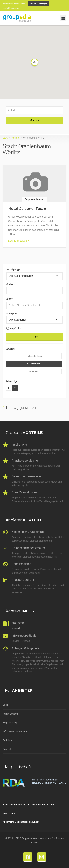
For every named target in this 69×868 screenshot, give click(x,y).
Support (7, 749)
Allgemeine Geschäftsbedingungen (21, 822)
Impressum (9, 813)
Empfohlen (14, 328)
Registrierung (10, 723)
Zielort (10, 299)
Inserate (15, 138)
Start (5, 138)
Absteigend (15, 388)
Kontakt (16, 628)
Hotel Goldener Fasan (27, 209)
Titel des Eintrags (34, 356)
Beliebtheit (34, 372)
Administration (10, 714)
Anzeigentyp (13, 269)
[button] (63, 18)
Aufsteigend (8, 388)
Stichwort (11, 284)
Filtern (34, 337)
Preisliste (8, 740)
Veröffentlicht (34, 364)
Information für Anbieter (15, 731)
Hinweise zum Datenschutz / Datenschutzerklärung (30, 805)
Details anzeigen (19, 241)
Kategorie (11, 314)
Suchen (35, 120)
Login (6, 705)
